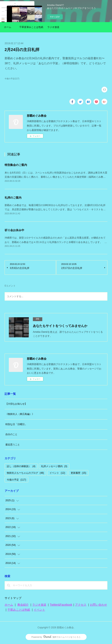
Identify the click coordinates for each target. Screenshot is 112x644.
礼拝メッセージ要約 (54, 466)
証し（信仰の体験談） (21, 466)
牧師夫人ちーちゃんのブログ (25, 473)
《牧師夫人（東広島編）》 (20, 414)
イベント (57, 473)
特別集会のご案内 (16, 165)
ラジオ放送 (53, 27)
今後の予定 (16, 480)
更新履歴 (78, 473)
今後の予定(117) (12, 79)
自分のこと (11, 434)
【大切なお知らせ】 (16, 404)
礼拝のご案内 (13, 198)
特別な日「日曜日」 (16, 424)
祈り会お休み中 (14, 230)
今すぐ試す (55, 17)
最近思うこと (13, 445)
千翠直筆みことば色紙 (31, 27)
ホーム (8, 27)
